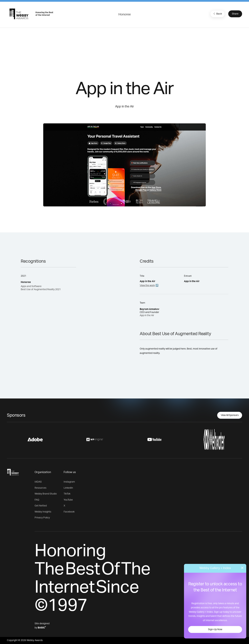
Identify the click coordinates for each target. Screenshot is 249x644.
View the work (147, 285)
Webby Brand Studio (46, 494)
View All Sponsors (230, 415)
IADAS (38, 482)
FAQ (37, 500)
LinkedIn (68, 488)
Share (235, 14)
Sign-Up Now (215, 629)
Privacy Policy (42, 518)
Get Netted (41, 506)
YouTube (68, 500)
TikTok (67, 494)
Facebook (69, 512)
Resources (40, 488)
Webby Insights (43, 512)
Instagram (69, 482)
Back (217, 14)
